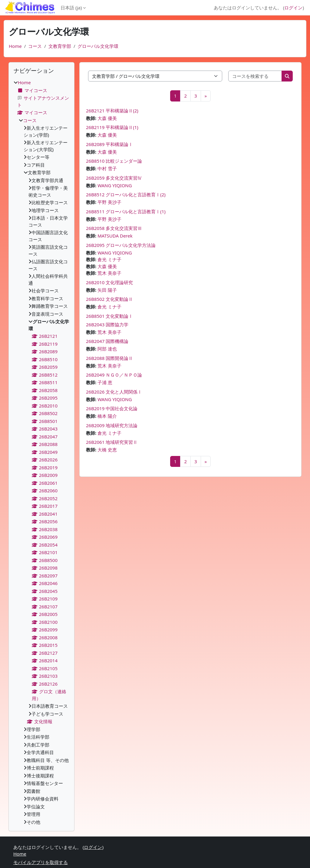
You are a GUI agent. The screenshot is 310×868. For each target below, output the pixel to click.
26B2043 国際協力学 (109, 324)
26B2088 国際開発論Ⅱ (109, 358)
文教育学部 (60, 46)
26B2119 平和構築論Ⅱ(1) (112, 127)
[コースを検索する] (255, 76)
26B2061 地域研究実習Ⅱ (112, 442)
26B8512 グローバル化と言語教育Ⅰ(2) (126, 195)
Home (15, 46)
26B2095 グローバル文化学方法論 (121, 245)
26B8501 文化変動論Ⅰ (109, 316)
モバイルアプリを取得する (41, 862)
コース (35, 46)
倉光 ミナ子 (109, 259)
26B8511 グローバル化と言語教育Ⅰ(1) (126, 211)
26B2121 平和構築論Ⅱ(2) (112, 111)
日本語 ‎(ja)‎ (71, 8)
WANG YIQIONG (115, 185)
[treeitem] (41, 452)
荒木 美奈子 (109, 273)
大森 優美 (107, 118)
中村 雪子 (107, 168)
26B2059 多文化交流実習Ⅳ (114, 178)
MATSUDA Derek (115, 236)
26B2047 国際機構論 (107, 341)
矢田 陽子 (107, 290)
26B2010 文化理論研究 (109, 282)
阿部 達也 (107, 349)
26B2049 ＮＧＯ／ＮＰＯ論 (116, 375)
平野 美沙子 (109, 202)
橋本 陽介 (107, 416)
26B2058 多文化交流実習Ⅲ (114, 228)
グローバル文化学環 (98, 46)
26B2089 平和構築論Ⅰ (109, 144)
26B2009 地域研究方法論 (112, 425)
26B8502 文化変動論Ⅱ (109, 299)
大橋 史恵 (107, 450)
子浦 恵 (105, 382)
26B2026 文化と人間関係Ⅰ (114, 392)
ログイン (293, 8)
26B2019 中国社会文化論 (112, 408)
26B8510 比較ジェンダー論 (114, 161)
